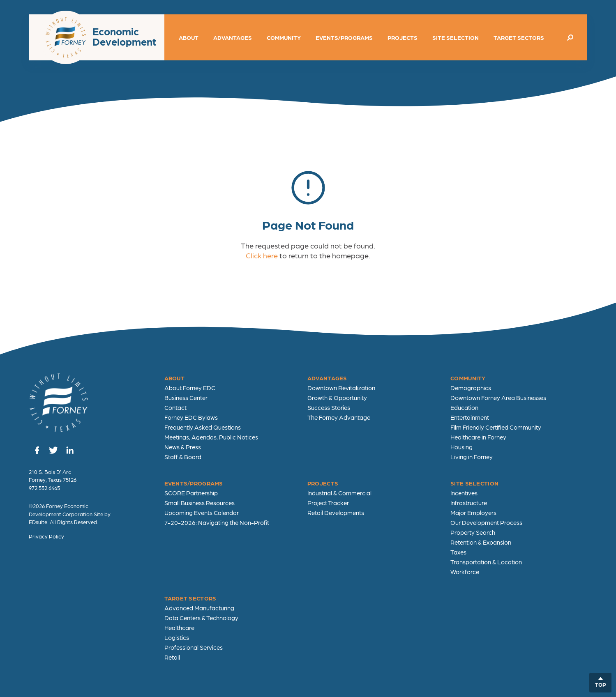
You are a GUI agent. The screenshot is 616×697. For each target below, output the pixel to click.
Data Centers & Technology (201, 618)
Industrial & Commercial (339, 493)
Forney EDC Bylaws (191, 417)
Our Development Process (486, 522)
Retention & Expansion (481, 542)
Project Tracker (328, 503)
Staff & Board (183, 457)
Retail (172, 657)
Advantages (233, 37)
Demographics (471, 388)
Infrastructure (469, 503)
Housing (461, 447)
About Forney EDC (190, 388)
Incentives (464, 493)
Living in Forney (472, 457)
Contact (175, 407)
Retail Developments (336, 513)
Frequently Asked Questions (203, 427)
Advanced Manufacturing (199, 608)
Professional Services (194, 647)
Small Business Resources (200, 503)
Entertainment (470, 417)
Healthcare (179, 628)
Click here (262, 255)
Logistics (177, 637)
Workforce (465, 572)
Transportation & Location (486, 562)
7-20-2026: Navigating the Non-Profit (217, 522)
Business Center (186, 398)
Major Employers (473, 513)
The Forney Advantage (339, 417)
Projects (403, 37)
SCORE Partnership (191, 493)
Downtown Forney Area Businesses (498, 398)
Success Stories (329, 407)
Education (464, 407)
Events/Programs (344, 37)
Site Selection (456, 37)
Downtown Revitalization (341, 388)
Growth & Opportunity (337, 398)
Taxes (458, 552)
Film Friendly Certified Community (496, 427)
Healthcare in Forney (478, 437)
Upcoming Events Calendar (202, 513)
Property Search (473, 532)
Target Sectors (519, 37)
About (189, 37)
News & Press (183, 447)
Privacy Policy (46, 536)
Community (284, 37)
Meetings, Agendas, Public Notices (211, 437)
